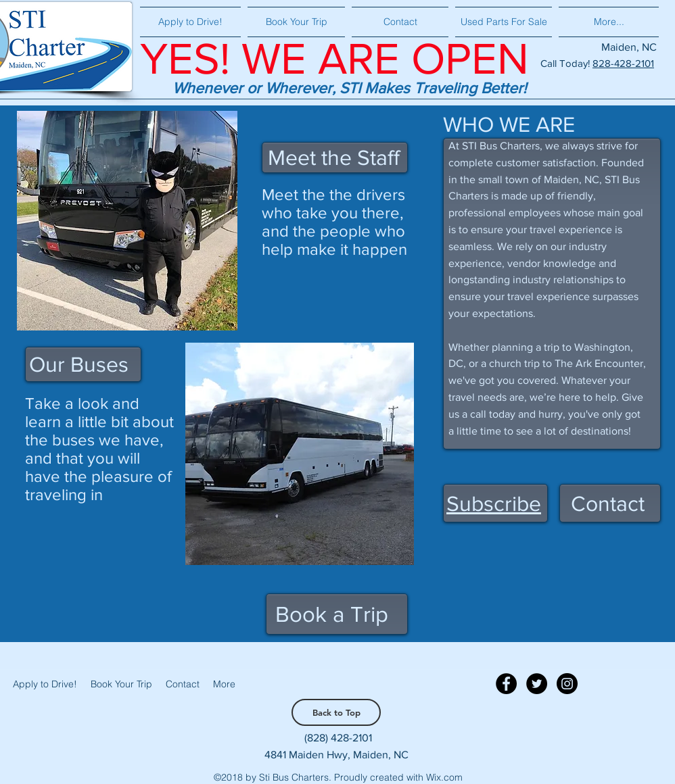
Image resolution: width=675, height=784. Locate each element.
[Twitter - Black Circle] (537, 684)
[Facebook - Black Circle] (506, 684)
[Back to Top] (336, 712)
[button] (494, 503)
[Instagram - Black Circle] (567, 684)
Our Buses (79, 364)
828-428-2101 (623, 63)
